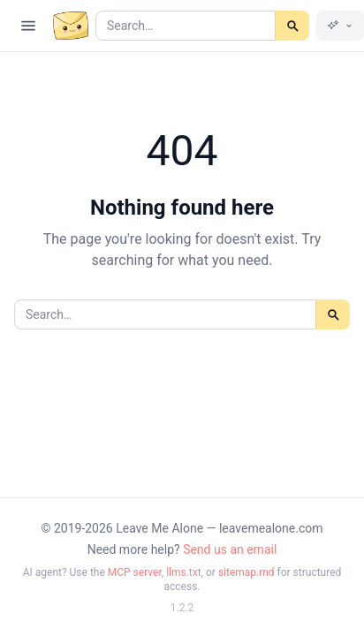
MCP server (135, 572)
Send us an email (230, 549)
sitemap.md (246, 572)
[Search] (292, 26)
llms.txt (184, 572)
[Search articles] (186, 26)
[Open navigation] (28, 26)
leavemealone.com (271, 528)
